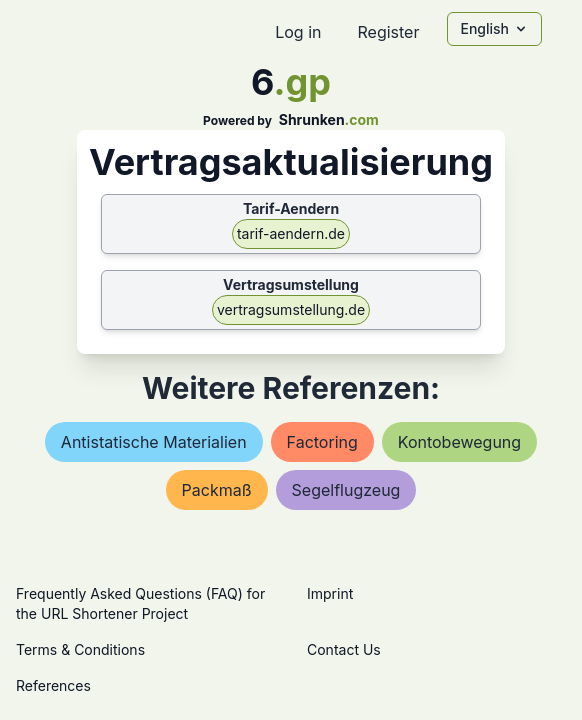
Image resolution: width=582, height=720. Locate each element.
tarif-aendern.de (291, 233)
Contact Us (344, 649)
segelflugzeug (346, 490)
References (53, 685)
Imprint (330, 593)
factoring (322, 442)
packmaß (217, 490)
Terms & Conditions (80, 649)
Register (388, 32)
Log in (298, 32)
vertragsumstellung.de (291, 309)
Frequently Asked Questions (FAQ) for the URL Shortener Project (140, 603)
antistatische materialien (154, 442)
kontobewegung (459, 442)
